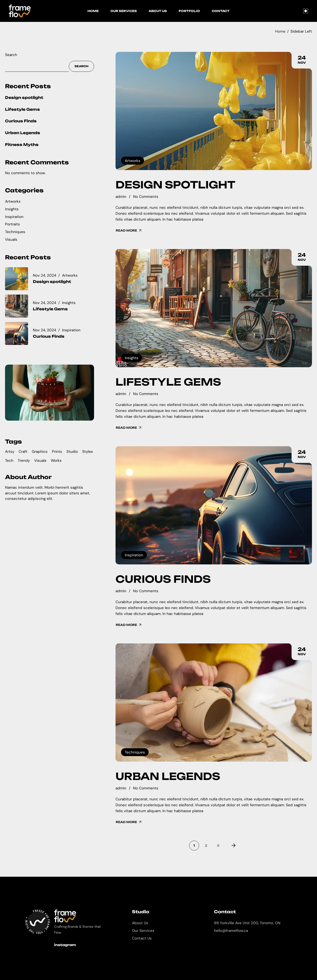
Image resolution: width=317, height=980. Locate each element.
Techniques (135, 752)
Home (280, 31)
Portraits (12, 224)
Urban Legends (168, 776)
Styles (88, 451)
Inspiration (134, 555)
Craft (23, 451)
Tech (9, 460)
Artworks (133, 161)
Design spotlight (175, 185)
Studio (72, 451)
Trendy (24, 460)
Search (11, 55)
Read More (129, 230)
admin (121, 197)
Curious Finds (163, 579)
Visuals (11, 239)
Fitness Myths (22, 145)
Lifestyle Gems (168, 382)
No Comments (146, 197)
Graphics (40, 451)
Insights (132, 358)
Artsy (10, 451)
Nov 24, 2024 (45, 275)
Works (56, 460)
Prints (57, 451)
